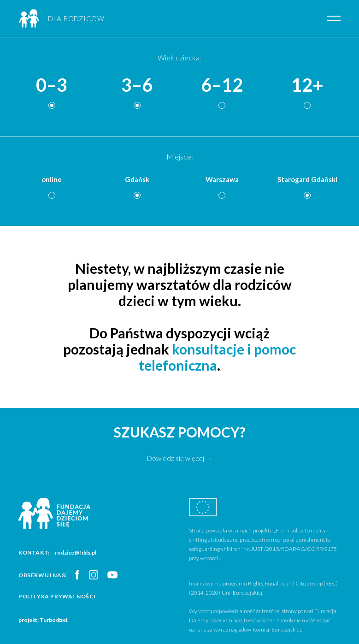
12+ (307, 85)
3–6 (137, 85)
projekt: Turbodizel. (44, 620)
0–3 (52, 85)
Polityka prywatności (57, 596)
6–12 (222, 85)
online (52, 179)
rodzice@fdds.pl (76, 552)
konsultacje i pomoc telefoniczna (217, 357)
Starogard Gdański (307, 179)
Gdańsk (137, 179)
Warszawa (222, 179)
